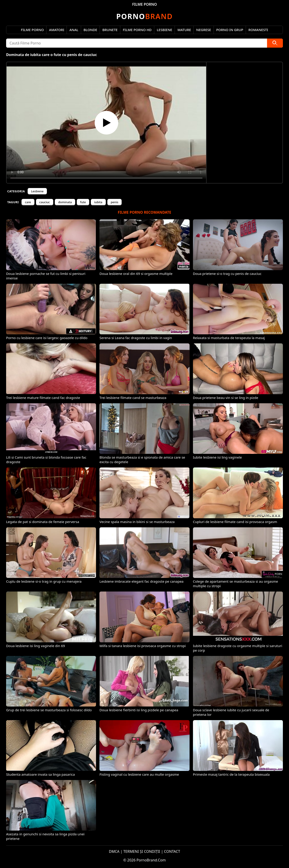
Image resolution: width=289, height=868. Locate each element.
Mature (184, 30)
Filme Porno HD (137, 30)
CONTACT (172, 851)
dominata (65, 202)
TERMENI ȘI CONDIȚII (142, 851)
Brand (144, 16)
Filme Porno (32, 30)
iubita (98, 202)
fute (83, 202)
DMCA (114, 851)
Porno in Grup (230, 30)
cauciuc (45, 202)
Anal (74, 30)
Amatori (57, 30)
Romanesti (258, 30)
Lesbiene (164, 30)
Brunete (110, 30)
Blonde (90, 30)
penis (115, 202)
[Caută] (275, 43)
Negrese (204, 30)
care (28, 202)
